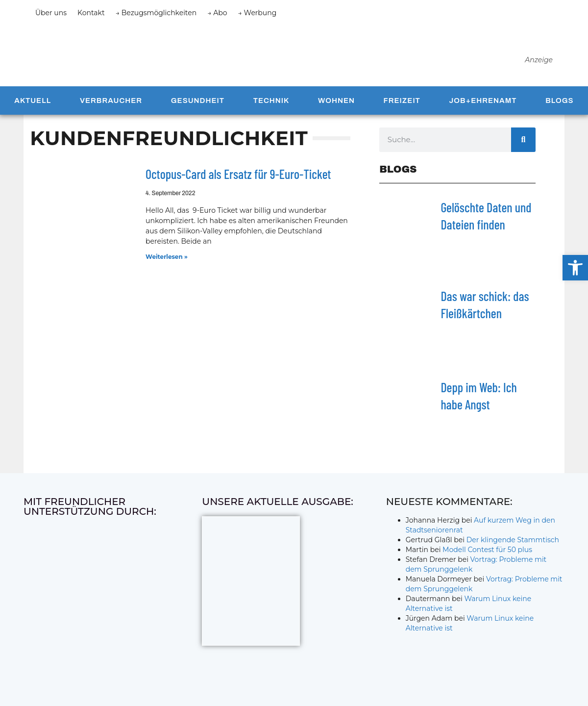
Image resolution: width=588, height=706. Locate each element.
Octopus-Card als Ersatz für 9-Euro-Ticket (238, 182)
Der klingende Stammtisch (513, 548)
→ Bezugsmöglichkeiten (156, 13)
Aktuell (33, 108)
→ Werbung (257, 13)
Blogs (559, 108)
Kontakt (91, 13)
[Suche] (523, 148)
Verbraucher (111, 108)
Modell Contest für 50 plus (487, 557)
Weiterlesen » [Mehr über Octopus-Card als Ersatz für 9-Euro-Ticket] (167, 265)
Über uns (51, 13)
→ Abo (217, 13)
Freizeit (402, 108)
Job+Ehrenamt (483, 108)
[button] (575, 268)
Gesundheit (198, 108)
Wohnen (336, 108)
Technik (271, 108)
